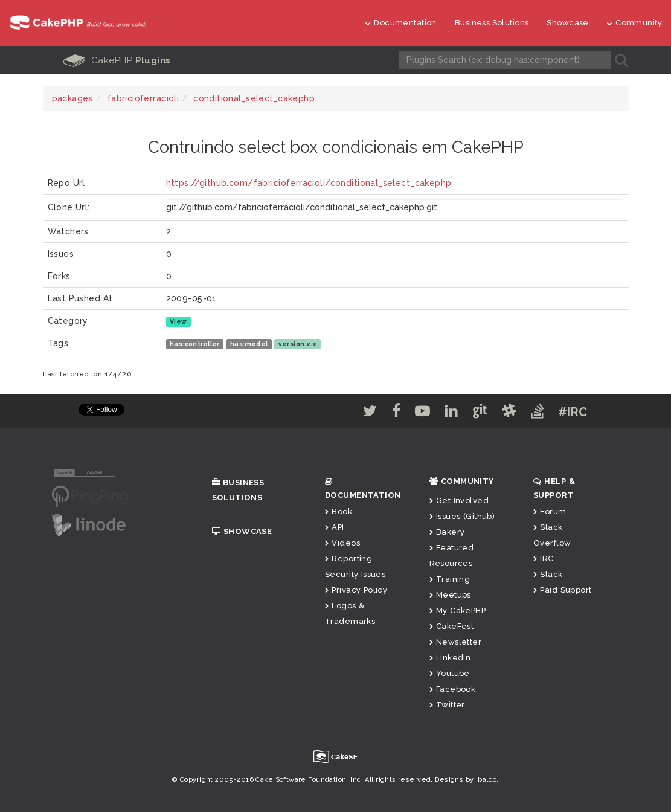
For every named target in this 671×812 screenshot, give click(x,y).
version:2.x (298, 344)
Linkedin (450, 658)
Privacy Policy (356, 590)
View (178, 321)
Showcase (567, 23)
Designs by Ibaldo (466, 780)
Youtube (450, 673)
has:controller (195, 344)
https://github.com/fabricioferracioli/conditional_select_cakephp (309, 183)
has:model (249, 344)
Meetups (450, 595)
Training (450, 579)
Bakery (447, 532)
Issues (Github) (462, 516)
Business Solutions (492, 23)
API (335, 527)
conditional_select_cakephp (254, 98)
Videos (342, 543)
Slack (548, 574)
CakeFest (452, 626)
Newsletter (456, 642)
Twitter (447, 705)
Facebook (453, 689)
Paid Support (562, 590)
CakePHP (117, 60)
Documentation (401, 23)
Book (339, 511)
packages (72, 98)
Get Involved (459, 501)
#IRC (573, 412)
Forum (550, 511)
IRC (544, 559)
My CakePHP (458, 611)
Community (634, 23)
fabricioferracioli (143, 98)
